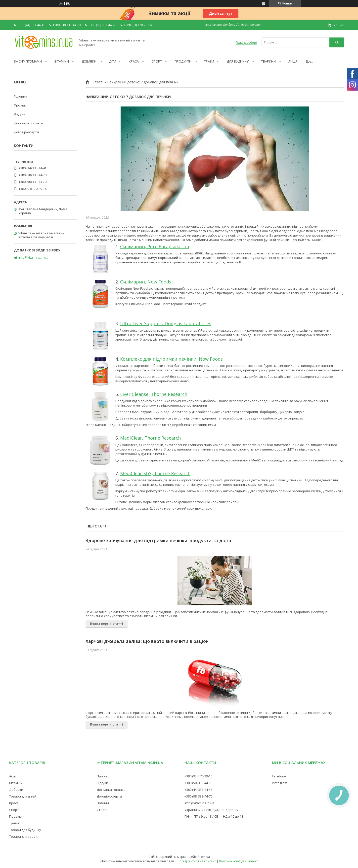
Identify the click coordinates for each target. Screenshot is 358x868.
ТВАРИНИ (268, 61)
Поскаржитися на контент (197, 861)
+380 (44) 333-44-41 (198, 790)
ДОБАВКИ (89, 61)
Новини (103, 803)
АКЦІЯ (293, 61)
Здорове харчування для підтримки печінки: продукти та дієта (158, 540)
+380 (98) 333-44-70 (198, 796)
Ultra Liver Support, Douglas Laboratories (166, 323)
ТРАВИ (209, 61)
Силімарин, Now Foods (146, 282)
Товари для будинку (25, 830)
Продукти (17, 816)
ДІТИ (113, 61)
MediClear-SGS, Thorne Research (155, 473)
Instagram (280, 783)
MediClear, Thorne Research (150, 438)
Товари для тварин (24, 836)
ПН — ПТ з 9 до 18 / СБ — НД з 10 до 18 (214, 816)
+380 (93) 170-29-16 (198, 776)
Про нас (20, 105)
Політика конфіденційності (239, 861)
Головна (21, 96)
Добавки (16, 790)
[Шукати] (337, 42)
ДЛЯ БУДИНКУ (238, 61)
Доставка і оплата (28, 123)
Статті (98, 82)
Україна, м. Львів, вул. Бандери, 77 (211, 810)
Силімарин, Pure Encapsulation (155, 246)
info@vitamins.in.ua (33, 257)
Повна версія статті (107, 624)
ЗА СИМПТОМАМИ (28, 61)
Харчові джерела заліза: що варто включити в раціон (147, 641)
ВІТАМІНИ (62, 61)
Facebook (279, 776)
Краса (14, 803)
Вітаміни (16, 783)
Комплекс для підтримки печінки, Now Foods (171, 359)
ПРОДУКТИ (183, 61)
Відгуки (20, 114)
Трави (14, 823)
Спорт (14, 810)
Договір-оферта (26, 132)
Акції (13, 776)
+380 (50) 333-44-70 (198, 783)
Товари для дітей (23, 796)
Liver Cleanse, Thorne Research (154, 394)
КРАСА (134, 61)
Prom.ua (204, 857)
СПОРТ (157, 61)
